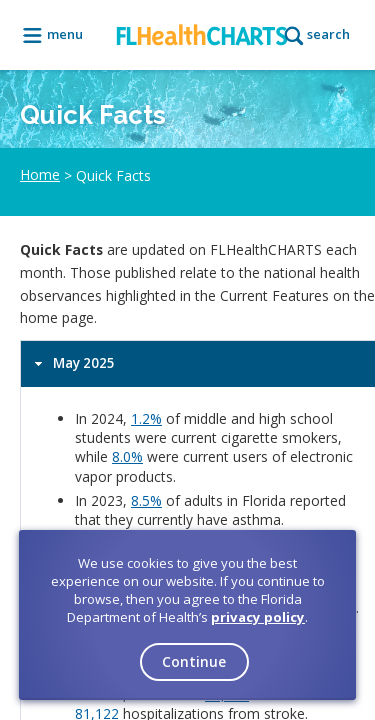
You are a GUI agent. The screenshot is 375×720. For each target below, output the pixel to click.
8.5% (146, 500)
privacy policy (258, 617)
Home (40, 175)
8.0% (127, 456)
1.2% (146, 418)
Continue (194, 661)
